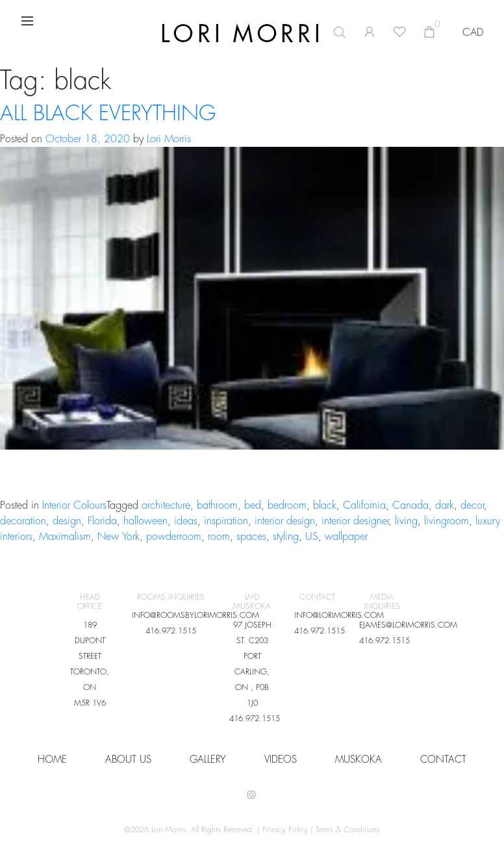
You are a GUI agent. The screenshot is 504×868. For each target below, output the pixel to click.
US (312, 537)
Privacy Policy (285, 830)
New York (119, 537)
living (406, 521)
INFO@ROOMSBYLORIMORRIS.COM (195, 615)
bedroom (287, 505)
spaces (251, 537)
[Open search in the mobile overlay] (272, 32)
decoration (23, 521)
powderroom (174, 537)
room (219, 537)
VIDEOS (281, 760)
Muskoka (359, 760)
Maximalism (65, 537)
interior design (285, 521)
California (364, 505)
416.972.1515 (171, 631)
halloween (145, 521)
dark (445, 505)
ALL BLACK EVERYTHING (108, 114)
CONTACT (443, 760)
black (325, 505)
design (67, 521)
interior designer (355, 521)
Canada (410, 505)
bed (253, 505)
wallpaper (346, 537)
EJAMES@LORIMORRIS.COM (408, 625)
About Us (128, 760)
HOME (52, 760)
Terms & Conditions (348, 830)
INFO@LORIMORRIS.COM (339, 615)
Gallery (208, 760)
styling (286, 537)
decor (472, 505)
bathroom (217, 505)
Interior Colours (74, 505)
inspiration (226, 521)
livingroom (447, 521)
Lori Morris (169, 139)
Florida (102, 521)
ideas (186, 521)
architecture (166, 505)
